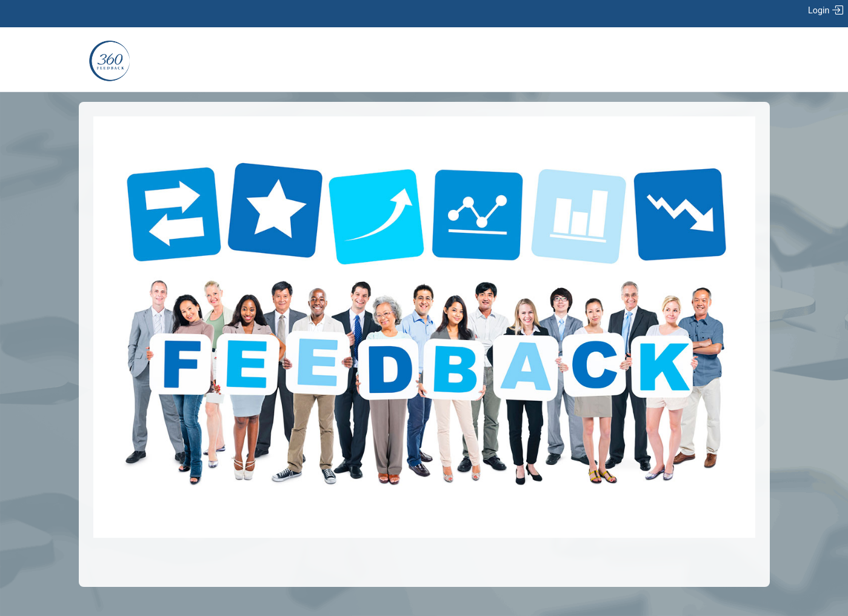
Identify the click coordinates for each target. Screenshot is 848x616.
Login (826, 11)
